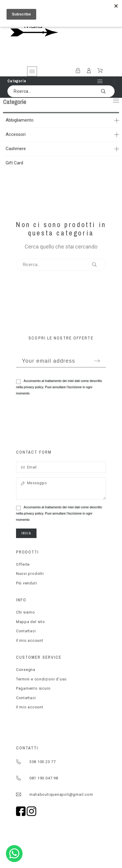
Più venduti (27, 583)
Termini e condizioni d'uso (41, 679)
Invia (26, 533)
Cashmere (16, 149)
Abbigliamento (20, 120)
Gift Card (14, 163)
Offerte (23, 564)
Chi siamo (26, 612)
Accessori (16, 134)
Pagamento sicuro (33, 688)
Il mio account (30, 640)
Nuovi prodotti (30, 574)
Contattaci (26, 631)
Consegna (26, 670)
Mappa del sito (31, 622)
